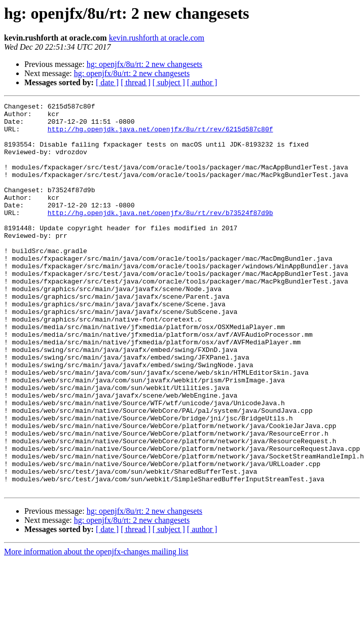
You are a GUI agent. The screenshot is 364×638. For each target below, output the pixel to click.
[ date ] (107, 82)
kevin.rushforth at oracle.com (157, 38)
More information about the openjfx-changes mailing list (96, 629)
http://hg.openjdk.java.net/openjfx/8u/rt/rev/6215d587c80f (160, 135)
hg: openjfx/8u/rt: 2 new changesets (144, 64)
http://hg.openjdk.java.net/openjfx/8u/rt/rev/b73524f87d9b (160, 235)
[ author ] (202, 82)
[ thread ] (136, 82)
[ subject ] (169, 82)
